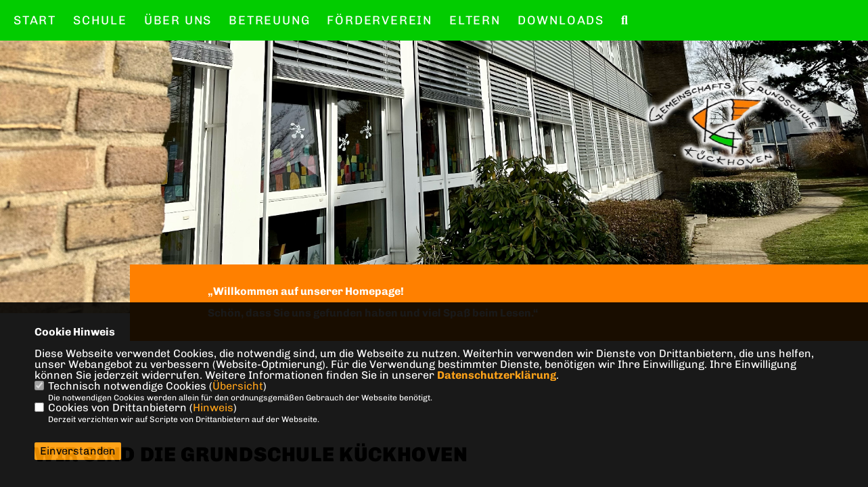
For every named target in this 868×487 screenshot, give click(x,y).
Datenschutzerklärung (497, 375)
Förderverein (380, 20)
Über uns (178, 20)
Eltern (475, 20)
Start (35, 20)
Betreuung (269, 20)
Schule (100, 20)
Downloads (561, 20)
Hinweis (213, 408)
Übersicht (238, 386)
